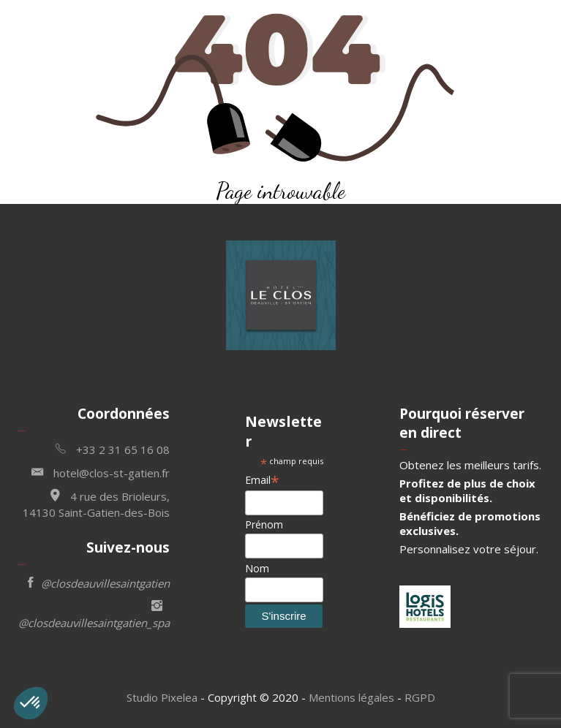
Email (262, 480)
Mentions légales (351, 697)
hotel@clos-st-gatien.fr (101, 472)
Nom (257, 568)
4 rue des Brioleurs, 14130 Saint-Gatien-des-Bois (96, 503)
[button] (31, 703)
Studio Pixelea (162, 697)
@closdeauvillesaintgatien (99, 582)
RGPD (420, 697)
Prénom (264, 524)
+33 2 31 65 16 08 (113, 448)
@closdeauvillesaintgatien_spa (94, 613)
